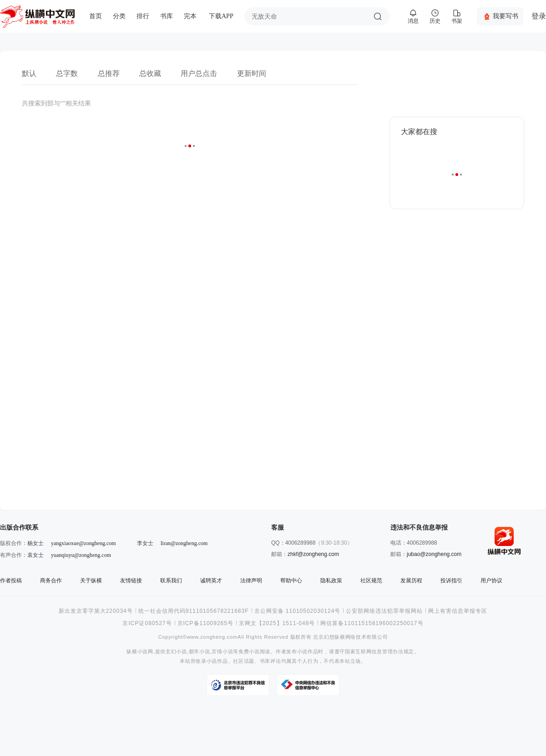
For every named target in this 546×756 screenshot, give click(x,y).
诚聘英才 (211, 581)
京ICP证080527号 (147, 623)
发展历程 (411, 581)
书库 (167, 16)
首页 (96, 16)
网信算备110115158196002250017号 (372, 623)
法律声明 (251, 581)
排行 (143, 16)
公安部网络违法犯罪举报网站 (384, 611)
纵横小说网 (140, 652)
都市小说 (200, 652)
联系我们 (171, 581)
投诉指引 (451, 581)
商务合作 (51, 581)
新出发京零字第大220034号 (96, 611)
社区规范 (371, 581)
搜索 (378, 16)
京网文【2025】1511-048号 (277, 623)
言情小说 (222, 652)
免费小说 (249, 652)
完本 (190, 16)
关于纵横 (91, 581)
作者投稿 (11, 581)
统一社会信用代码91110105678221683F (194, 611)
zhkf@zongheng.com (313, 554)
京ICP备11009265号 (205, 623)
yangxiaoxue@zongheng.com (83, 543)
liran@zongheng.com (184, 543)
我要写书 (506, 16)
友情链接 (131, 581)
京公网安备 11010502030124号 (298, 611)
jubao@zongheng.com (434, 554)
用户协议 (491, 581)
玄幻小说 (176, 652)
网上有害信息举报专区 (458, 611)
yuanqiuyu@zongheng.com (81, 555)
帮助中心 (291, 581)
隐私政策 (331, 581)
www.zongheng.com (212, 637)
